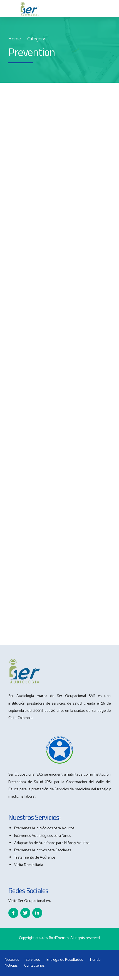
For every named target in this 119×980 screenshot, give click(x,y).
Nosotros (12, 960)
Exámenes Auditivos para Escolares (43, 850)
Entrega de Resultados (65, 960)
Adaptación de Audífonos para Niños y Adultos (52, 843)
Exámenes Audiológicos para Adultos (44, 828)
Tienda (95, 960)
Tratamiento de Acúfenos (35, 858)
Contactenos (34, 966)
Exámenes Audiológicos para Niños (43, 836)
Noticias (11, 966)
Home (15, 39)
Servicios (33, 960)
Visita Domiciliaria (29, 865)
